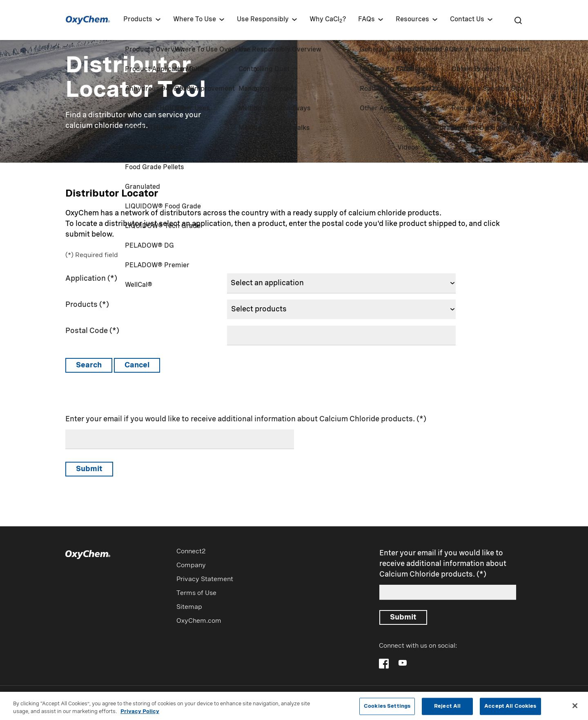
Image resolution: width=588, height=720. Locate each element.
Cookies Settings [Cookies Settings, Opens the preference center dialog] (387, 706)
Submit (89, 469)
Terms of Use (196, 593)
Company (191, 566)
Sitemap (189, 607)
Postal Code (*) (92, 331)
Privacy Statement (205, 579)
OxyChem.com (199, 621)
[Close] (575, 706)
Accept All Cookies (510, 706)
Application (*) (91, 279)
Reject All (447, 706)
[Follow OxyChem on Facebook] (384, 664)
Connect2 (191, 552)
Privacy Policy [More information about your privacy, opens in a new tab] (140, 712)
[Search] (518, 20)
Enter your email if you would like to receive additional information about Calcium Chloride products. (240, 419)
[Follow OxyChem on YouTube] (403, 663)
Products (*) (87, 305)
